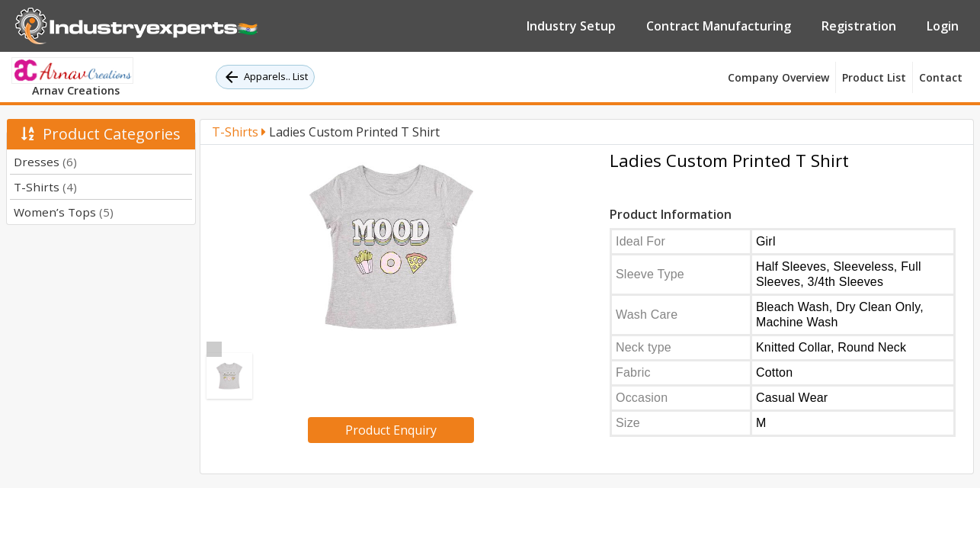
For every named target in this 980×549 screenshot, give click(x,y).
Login (943, 26)
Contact (941, 77)
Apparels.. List (265, 77)
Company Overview (778, 77)
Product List (874, 77)
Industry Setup (571, 26)
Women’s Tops (64, 212)
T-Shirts (45, 187)
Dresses (45, 162)
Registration (859, 26)
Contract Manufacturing (719, 26)
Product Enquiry (391, 430)
